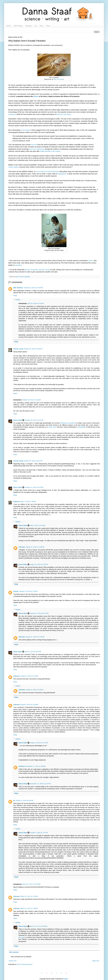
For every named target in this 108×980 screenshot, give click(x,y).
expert (91, 261)
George (16, 591)
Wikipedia (81, 427)
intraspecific (64, 423)
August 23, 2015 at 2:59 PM (39, 564)
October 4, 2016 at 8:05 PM (25, 800)
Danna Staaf (17, 420)
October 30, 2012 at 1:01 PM (34, 420)
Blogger (66, 979)
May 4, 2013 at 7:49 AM (28, 502)
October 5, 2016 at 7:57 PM (39, 833)
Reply (15, 296)
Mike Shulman (18, 288)
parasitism (72, 423)
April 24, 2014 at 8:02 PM (33, 652)
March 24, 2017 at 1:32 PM (29, 896)
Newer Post (13, 961)
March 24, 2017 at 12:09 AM (31, 884)
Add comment (14, 952)
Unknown (22, 547)
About (48, 26)
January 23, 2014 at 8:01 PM (39, 613)
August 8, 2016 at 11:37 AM (39, 743)
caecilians (18, 265)
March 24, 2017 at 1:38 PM (29, 908)
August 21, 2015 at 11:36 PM (35, 547)
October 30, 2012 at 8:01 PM (33, 461)
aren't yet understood (37, 149)
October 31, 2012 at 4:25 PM (34, 487)
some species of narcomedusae (47, 171)
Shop (41, 26)
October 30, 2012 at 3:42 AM (32, 400)
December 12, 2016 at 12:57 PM (40, 784)
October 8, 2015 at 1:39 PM (34, 690)
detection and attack (64, 114)
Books (9, 26)
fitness (36, 96)
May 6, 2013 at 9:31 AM (38, 525)
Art (36, 26)
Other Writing (18, 26)
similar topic (52, 427)
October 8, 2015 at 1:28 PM (29, 676)
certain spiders (13, 167)
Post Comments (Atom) (25, 964)
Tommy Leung (18, 349)
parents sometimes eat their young (37, 270)
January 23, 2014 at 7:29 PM (28, 591)
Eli (14, 800)
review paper (25, 130)
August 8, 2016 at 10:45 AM (29, 705)
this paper (22, 937)
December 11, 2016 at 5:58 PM (36, 766)
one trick (34, 145)
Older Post (96, 961)
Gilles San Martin (58, 79)
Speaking (28, 26)
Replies (18, 300)
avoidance (12, 114)
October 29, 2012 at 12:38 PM (33, 288)
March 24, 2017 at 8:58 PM (39, 926)
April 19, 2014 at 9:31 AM (36, 303)
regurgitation (62, 174)
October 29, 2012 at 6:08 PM (33, 349)
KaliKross (17, 502)
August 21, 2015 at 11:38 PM (35, 637)
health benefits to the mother (50, 151)
